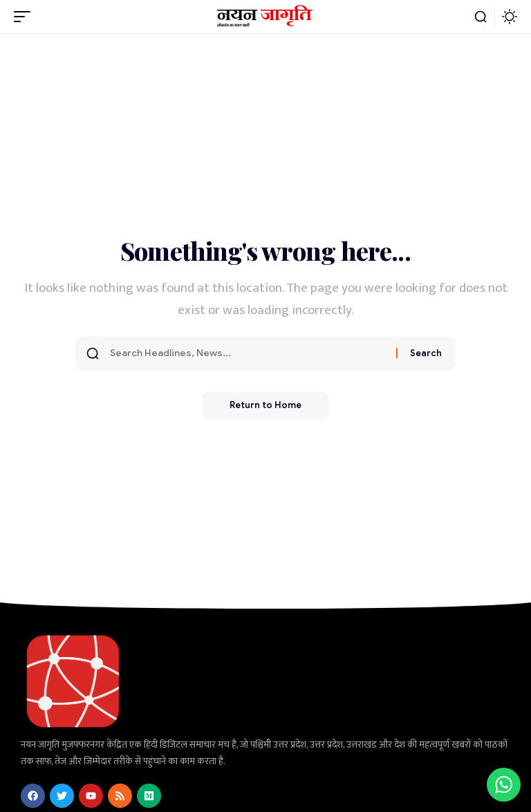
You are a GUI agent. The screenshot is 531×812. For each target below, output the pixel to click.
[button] (26, 17)
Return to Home (265, 405)
